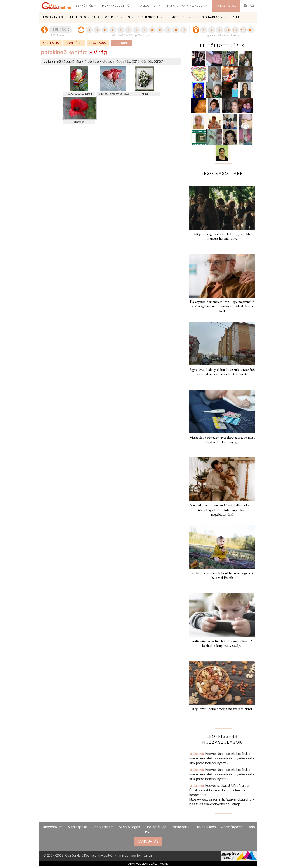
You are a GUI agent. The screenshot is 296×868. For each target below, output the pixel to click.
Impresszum (53, 827)
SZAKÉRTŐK (84, 6)
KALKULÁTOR (148, 6)
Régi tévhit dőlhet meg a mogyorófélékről (222, 709)
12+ (251, 30)
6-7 (235, 30)
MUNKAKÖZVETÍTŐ (116, 6)
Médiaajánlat (77, 827)
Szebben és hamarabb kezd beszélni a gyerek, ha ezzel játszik (222, 576)
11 (176, 30)
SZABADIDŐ (211, 17)
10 (168, 30)
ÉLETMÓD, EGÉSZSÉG (181, 17)
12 (184, 30)
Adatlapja (51, 43)
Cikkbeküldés (205, 827)
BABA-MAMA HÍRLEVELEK (185, 6)
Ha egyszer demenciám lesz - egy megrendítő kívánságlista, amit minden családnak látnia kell (222, 307)
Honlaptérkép (156, 827)
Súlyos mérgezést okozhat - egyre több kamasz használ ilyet (222, 236)
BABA (96, 17)
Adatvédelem (103, 827)
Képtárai (122, 43)
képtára (64, 52)
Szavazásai (98, 43)
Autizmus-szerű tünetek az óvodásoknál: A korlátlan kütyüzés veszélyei (222, 644)
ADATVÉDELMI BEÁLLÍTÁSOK (148, 864)
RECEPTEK (232, 17)
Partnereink (181, 827)
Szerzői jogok (129, 827)
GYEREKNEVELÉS (118, 17)
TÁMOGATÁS (226, 6)
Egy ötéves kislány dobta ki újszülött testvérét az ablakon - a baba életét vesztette (222, 372)
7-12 (243, 30)
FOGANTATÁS (53, 17)
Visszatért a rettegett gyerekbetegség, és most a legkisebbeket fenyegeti (222, 440)
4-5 (227, 30)
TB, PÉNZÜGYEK (147, 17)
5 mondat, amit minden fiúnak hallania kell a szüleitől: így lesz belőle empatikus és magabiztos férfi (222, 510)
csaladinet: (222, 758)
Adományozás (232, 827)
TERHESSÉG (77, 17)
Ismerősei (74, 43)
